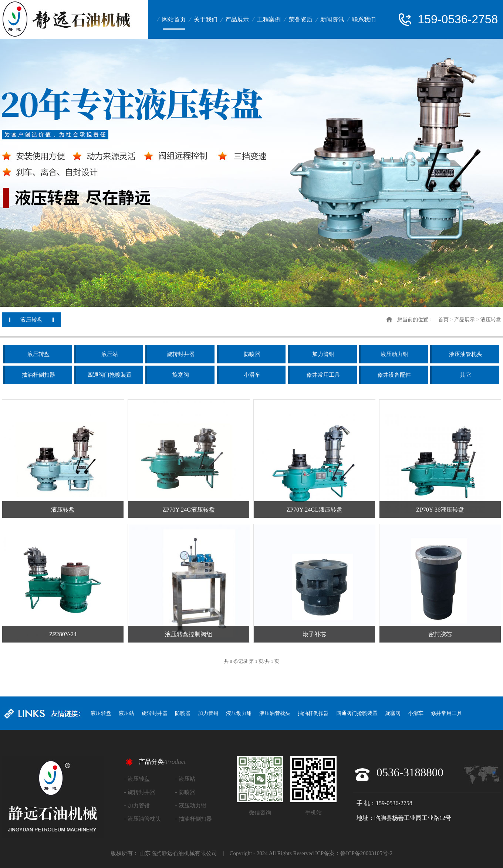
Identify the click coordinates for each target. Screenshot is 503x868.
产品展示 (237, 19)
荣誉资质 (301, 19)
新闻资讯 (332, 19)
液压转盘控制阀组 (189, 634)
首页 (443, 320)
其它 (466, 375)
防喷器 (252, 354)
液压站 (110, 354)
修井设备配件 (394, 375)
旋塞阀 (181, 375)
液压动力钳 (394, 354)
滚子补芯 (314, 634)
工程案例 (269, 19)
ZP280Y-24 (63, 634)
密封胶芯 (440, 634)
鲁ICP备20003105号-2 (366, 853)
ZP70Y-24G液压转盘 (188, 510)
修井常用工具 (323, 375)
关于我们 (206, 19)
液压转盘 (491, 320)
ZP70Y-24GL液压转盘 (314, 510)
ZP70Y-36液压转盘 (440, 510)
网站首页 (174, 19)
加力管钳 (323, 354)
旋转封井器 (181, 354)
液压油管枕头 (466, 354)
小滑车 (252, 375)
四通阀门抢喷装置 (109, 375)
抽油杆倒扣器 (38, 375)
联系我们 (364, 19)
